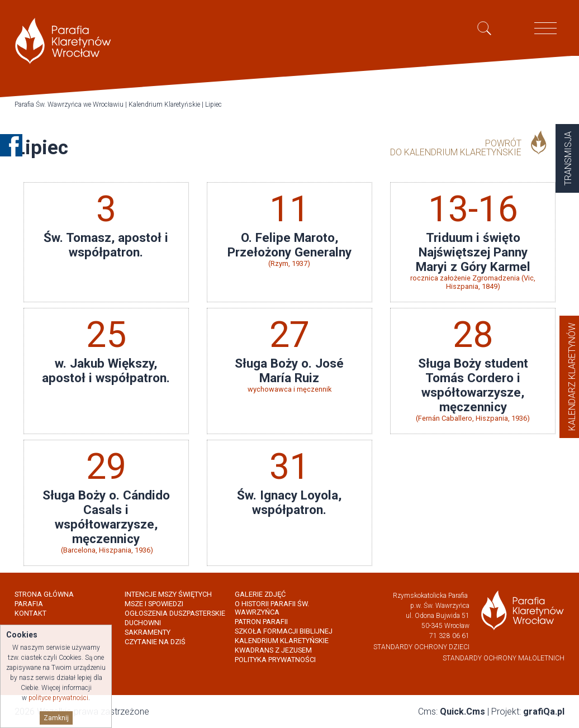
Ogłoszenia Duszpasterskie (175, 613)
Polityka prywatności (275, 660)
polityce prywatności (58, 698)
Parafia (29, 604)
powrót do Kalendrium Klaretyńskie (456, 148)
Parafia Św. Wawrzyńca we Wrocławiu (69, 104)
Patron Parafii (261, 622)
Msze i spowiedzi (154, 604)
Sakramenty (148, 632)
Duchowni (143, 623)
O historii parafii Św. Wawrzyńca (272, 608)
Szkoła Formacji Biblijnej (284, 631)
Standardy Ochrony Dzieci (421, 647)
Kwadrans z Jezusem (273, 650)
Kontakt (30, 613)
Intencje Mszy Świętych (168, 594)
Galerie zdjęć (260, 594)
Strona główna (44, 594)
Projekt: (528, 712)
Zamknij (56, 718)
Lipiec (213, 104)
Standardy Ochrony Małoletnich (504, 658)
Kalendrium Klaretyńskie (164, 104)
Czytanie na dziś (155, 642)
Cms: (452, 712)
